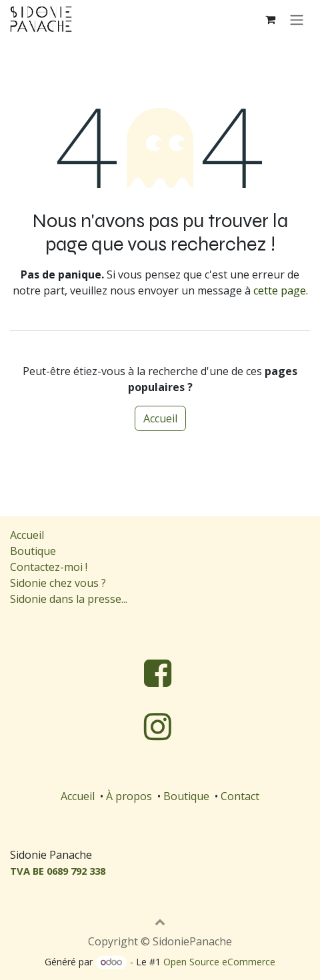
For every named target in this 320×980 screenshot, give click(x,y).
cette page (280, 290)
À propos (129, 796)
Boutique (33, 551)
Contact (240, 796)
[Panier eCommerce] (270, 19)
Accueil (160, 418)
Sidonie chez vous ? (58, 583)
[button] (160, 921)
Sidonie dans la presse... (69, 599)
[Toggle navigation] (297, 19)
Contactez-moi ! (50, 567)
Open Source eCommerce (219, 962)
